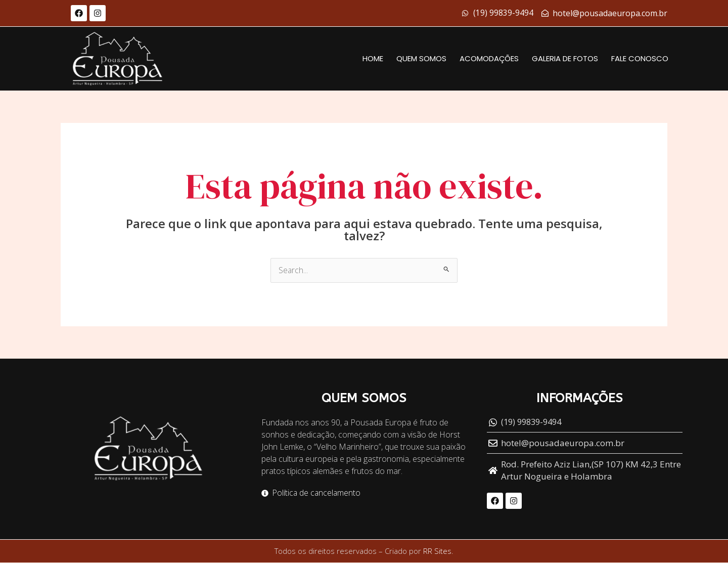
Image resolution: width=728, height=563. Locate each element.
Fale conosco (640, 58)
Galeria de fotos (565, 58)
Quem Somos (421, 58)
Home (373, 58)
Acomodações (489, 58)
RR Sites (437, 552)
